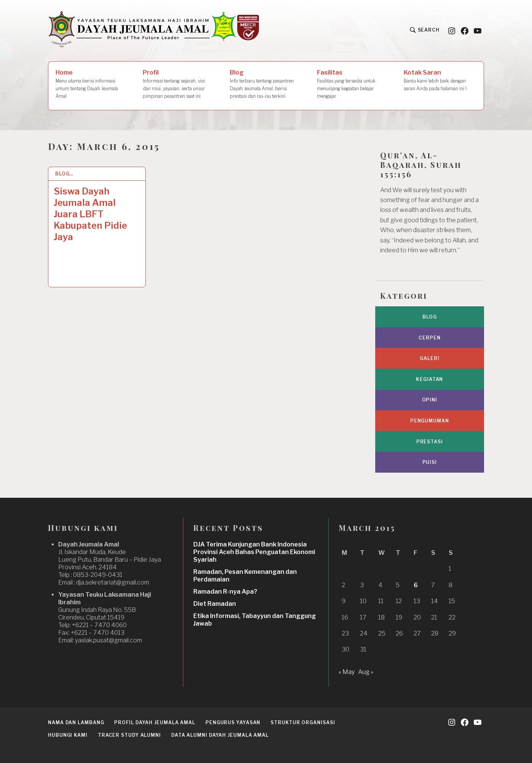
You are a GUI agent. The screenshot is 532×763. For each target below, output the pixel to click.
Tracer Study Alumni (129, 735)
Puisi (430, 462)
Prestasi (430, 442)
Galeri (429, 358)
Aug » (366, 672)
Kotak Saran (440, 81)
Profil (176, 84)
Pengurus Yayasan (233, 722)
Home (92, 84)
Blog (263, 84)
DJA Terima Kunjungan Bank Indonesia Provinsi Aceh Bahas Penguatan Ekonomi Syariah (254, 552)
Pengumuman (430, 421)
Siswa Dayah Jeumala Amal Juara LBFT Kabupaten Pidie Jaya (90, 214)
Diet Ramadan (215, 604)
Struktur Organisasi (303, 722)
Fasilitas (353, 84)
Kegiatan (429, 379)
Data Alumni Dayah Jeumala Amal (220, 735)
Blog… (65, 174)
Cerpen (429, 338)
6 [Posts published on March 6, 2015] (416, 585)
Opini (430, 400)
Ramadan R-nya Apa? (225, 592)
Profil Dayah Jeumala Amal (155, 722)
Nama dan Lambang (76, 722)
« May (347, 672)
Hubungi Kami (68, 735)
